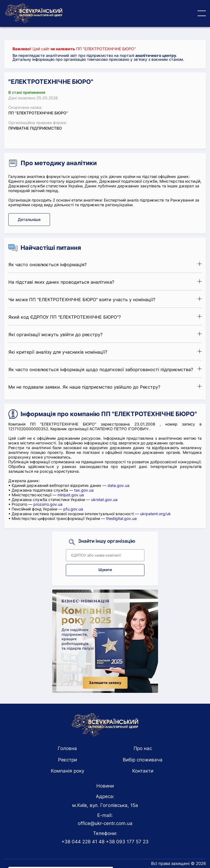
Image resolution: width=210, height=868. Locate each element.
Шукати (105, 570)
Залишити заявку (105, 683)
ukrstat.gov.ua (104, 500)
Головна (67, 748)
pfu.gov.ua (73, 509)
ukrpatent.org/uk (155, 514)
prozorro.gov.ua (48, 504)
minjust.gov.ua (71, 495)
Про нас (143, 748)
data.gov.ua (118, 485)
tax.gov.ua (84, 490)
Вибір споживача (143, 760)
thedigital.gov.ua (121, 518)
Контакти (143, 771)
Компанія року (67, 771)
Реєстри (67, 760)
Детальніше (29, 219)
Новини (105, 786)
